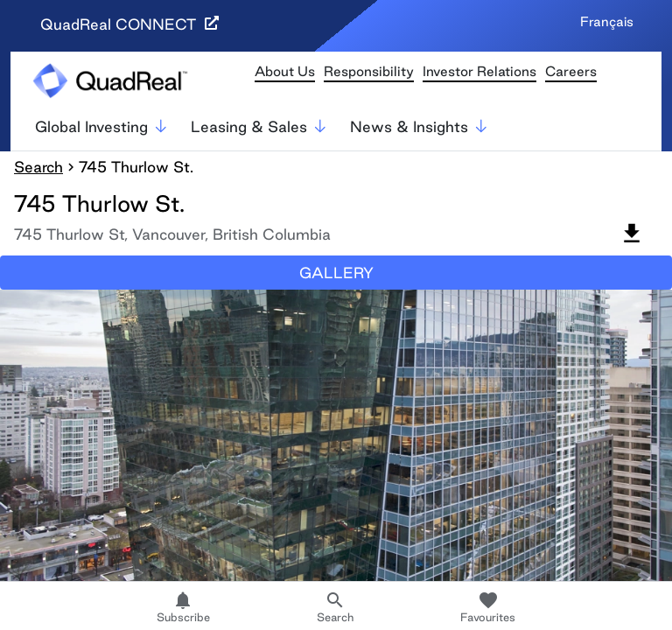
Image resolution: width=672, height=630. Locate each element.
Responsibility (369, 71)
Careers (571, 71)
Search (38, 167)
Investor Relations (479, 71)
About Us (285, 71)
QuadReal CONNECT (129, 24)
